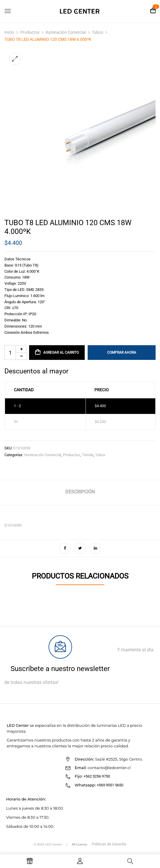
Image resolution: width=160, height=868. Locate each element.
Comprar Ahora (122, 353)
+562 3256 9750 (97, 776)
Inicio (9, 32)
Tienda (87, 455)
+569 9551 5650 (110, 785)
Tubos (98, 32)
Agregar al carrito (61, 353)
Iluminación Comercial (66, 32)
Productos (30, 32)
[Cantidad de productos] (16, 353)
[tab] (80, 493)
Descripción (80, 492)
